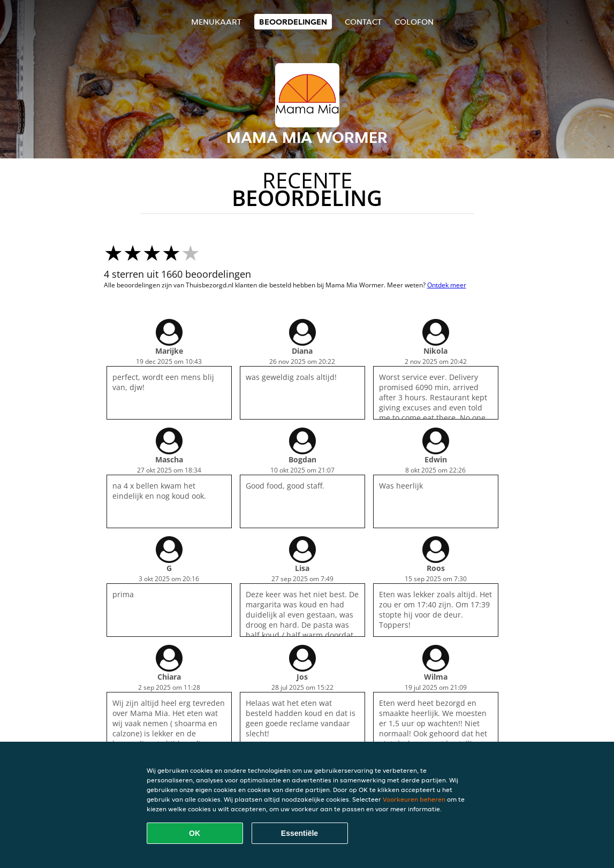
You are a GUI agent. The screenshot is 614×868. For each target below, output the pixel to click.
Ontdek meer (447, 285)
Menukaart (216, 22)
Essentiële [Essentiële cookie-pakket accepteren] (300, 833)
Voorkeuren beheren (414, 799)
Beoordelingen (293, 22)
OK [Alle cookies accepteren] (195, 833)
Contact (363, 22)
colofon (414, 22)
